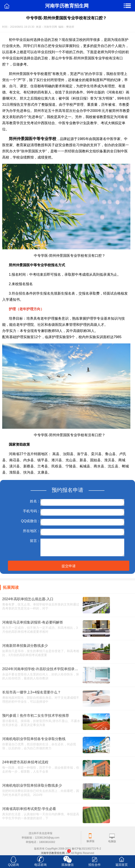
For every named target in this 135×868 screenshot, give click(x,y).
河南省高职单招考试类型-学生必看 (29, 809)
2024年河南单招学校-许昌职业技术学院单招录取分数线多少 (49, 669)
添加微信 (67, 865)
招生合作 (95, 865)
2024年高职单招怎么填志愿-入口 (28, 599)
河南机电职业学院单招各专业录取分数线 (34, 739)
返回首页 (122, 865)
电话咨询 (40, 865)
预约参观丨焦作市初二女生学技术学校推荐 (36, 716)
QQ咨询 (14, 865)
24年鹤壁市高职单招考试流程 (25, 762)
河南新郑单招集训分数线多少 (25, 646)
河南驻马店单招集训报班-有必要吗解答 (33, 622)
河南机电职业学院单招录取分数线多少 (32, 785)
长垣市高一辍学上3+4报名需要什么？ (32, 692)
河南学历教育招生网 (53, 853)
